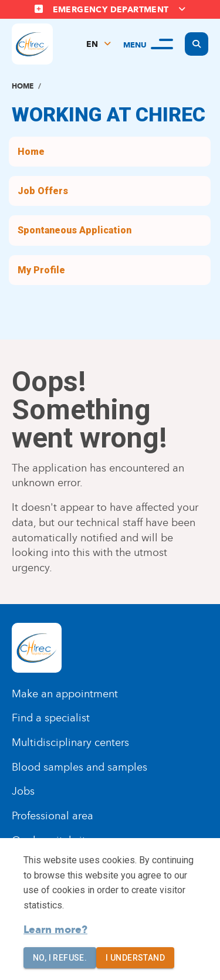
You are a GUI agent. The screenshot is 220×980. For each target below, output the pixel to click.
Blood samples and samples (79, 767)
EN (92, 44)
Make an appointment (65, 694)
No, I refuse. (60, 958)
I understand (135, 958)
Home (23, 86)
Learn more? (55, 930)
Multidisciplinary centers (70, 742)
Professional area (53, 816)
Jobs (23, 791)
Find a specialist (51, 718)
